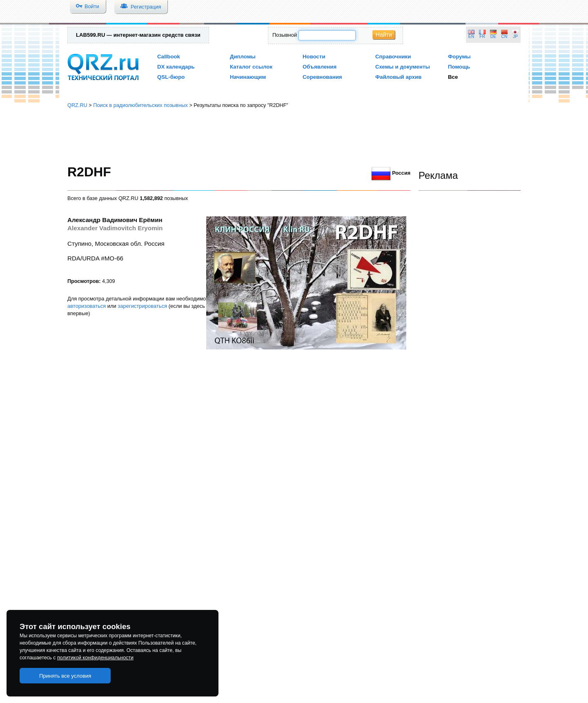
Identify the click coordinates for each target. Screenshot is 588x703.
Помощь (459, 67)
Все (453, 77)
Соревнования (322, 77)
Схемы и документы (403, 67)
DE (493, 37)
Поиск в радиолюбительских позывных (140, 105)
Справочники (393, 57)
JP (515, 37)
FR (482, 37)
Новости (314, 57)
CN (504, 37)
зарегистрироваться (142, 306)
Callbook (169, 57)
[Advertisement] (294, 137)
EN (471, 37)
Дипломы (243, 57)
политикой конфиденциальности (95, 658)
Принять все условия (65, 676)
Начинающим (248, 77)
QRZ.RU (77, 105)
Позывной (285, 35)
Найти (384, 35)
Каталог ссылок (251, 67)
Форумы (459, 57)
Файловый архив (398, 77)
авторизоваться (87, 306)
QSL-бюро (171, 77)
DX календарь (176, 67)
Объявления (320, 67)
